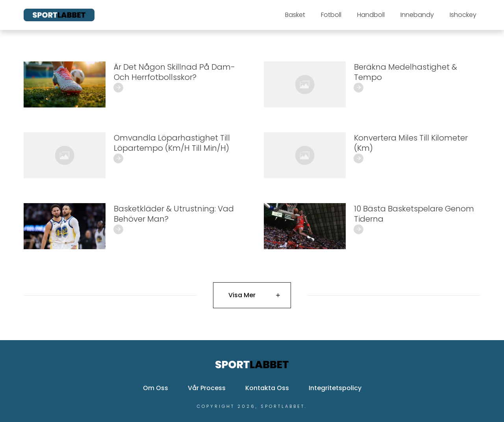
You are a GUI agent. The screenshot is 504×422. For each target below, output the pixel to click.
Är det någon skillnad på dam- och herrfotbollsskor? (174, 72)
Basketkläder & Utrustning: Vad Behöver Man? (174, 214)
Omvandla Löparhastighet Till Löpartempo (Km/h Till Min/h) (172, 143)
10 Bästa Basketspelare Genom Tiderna (414, 214)
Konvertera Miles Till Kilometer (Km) (411, 143)
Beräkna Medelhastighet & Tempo (406, 72)
